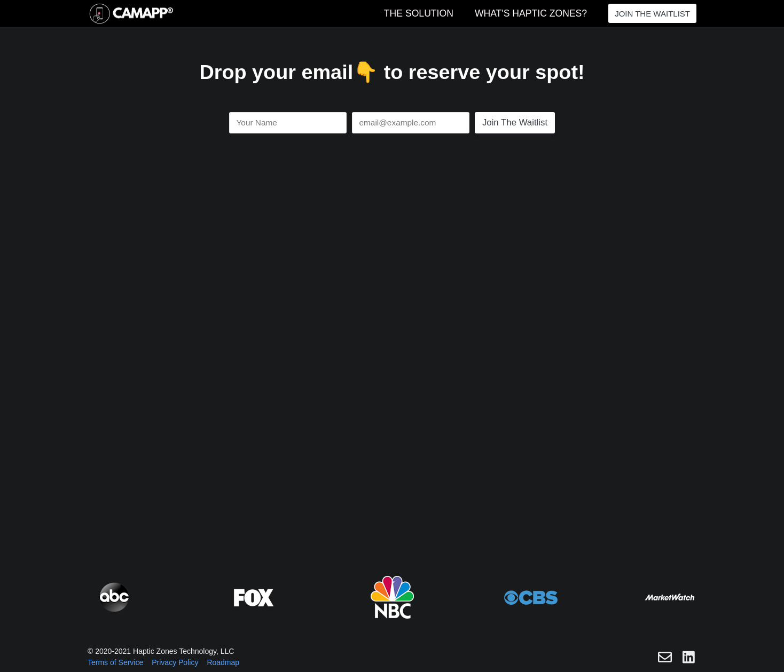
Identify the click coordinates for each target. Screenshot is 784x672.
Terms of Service (115, 662)
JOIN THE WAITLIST (652, 14)
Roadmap (223, 662)
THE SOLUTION (419, 13)
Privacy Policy (175, 662)
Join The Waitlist (515, 122)
